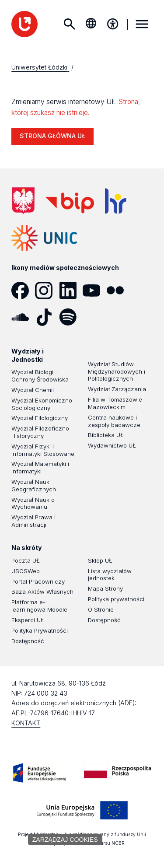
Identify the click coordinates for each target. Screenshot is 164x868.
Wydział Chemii (33, 390)
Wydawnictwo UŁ (112, 445)
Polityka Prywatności (40, 630)
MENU (142, 24)
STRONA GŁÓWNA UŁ (52, 136)
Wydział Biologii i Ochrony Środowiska (40, 376)
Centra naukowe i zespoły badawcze (114, 421)
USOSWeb (26, 571)
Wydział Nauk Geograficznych (34, 485)
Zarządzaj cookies (65, 840)
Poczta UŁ (26, 560)
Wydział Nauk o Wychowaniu (33, 503)
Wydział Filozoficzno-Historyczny (42, 432)
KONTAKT (26, 723)
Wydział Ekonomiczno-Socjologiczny (43, 404)
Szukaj (69, 24)
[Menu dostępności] (113, 24)
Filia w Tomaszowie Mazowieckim (115, 403)
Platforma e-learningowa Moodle (39, 606)
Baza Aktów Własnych (42, 591)
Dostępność (28, 641)
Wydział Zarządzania (117, 389)
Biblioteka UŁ (106, 435)
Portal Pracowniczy (38, 581)
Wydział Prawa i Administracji (33, 521)
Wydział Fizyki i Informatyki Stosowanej (44, 450)
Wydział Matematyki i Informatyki (40, 467)
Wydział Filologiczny (40, 418)
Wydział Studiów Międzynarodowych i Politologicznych (117, 371)
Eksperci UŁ (28, 620)
